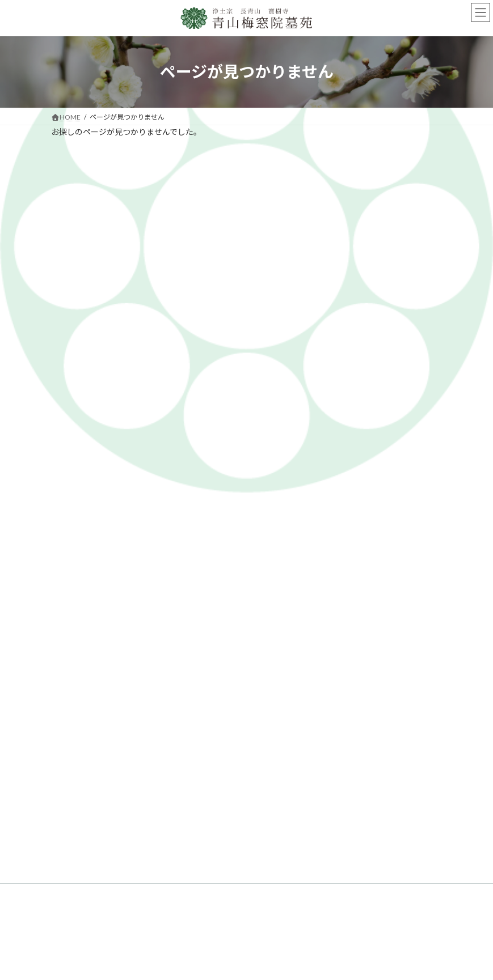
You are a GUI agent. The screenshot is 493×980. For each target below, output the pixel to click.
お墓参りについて (92, 901)
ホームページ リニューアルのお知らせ (264, 195)
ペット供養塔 (186, 807)
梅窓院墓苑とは (86, 459)
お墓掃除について (92, 928)
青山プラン (182, 768)
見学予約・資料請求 (351, 459)
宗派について (85, 849)
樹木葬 (175, 794)
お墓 (172, 755)
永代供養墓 (182, 781)
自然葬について (89, 862)
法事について (85, 915)
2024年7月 (75, 384)
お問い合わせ (186, 836)
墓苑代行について (215, 459)
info (64, 328)
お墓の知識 (281, 459)
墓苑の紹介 (149, 459)
